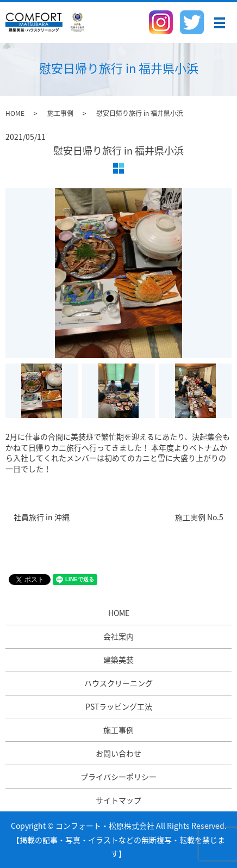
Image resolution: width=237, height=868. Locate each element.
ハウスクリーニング (118, 683)
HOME (15, 113)
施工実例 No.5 (199, 517)
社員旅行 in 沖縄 (42, 517)
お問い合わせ (118, 753)
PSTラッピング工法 (119, 706)
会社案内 (118, 636)
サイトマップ (118, 800)
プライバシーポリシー (118, 777)
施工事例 (60, 113)
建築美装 (118, 660)
